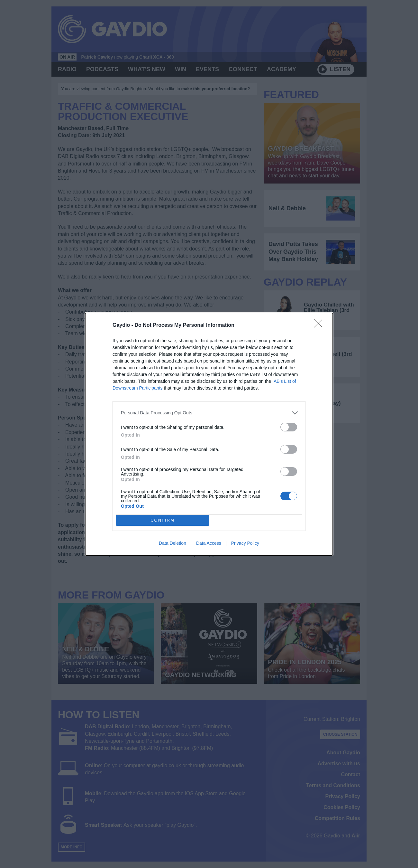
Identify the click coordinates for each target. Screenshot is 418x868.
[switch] (289, 427)
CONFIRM (163, 520)
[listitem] (209, 413)
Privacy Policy (245, 543)
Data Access (209, 543)
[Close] (320, 325)
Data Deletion (173, 543)
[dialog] (209, 434)
